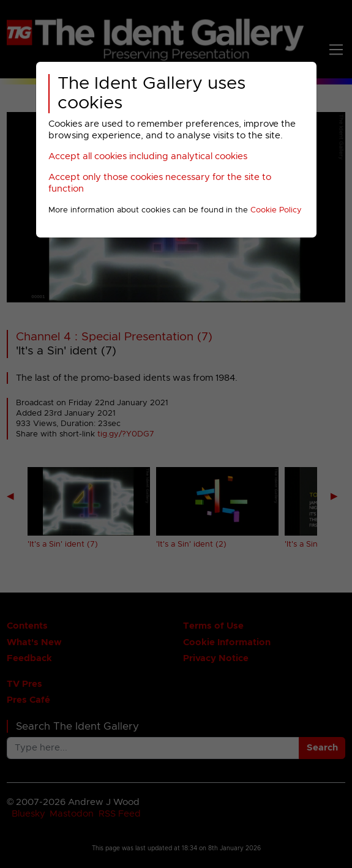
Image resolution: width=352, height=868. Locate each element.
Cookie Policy (276, 210)
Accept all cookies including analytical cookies (148, 156)
